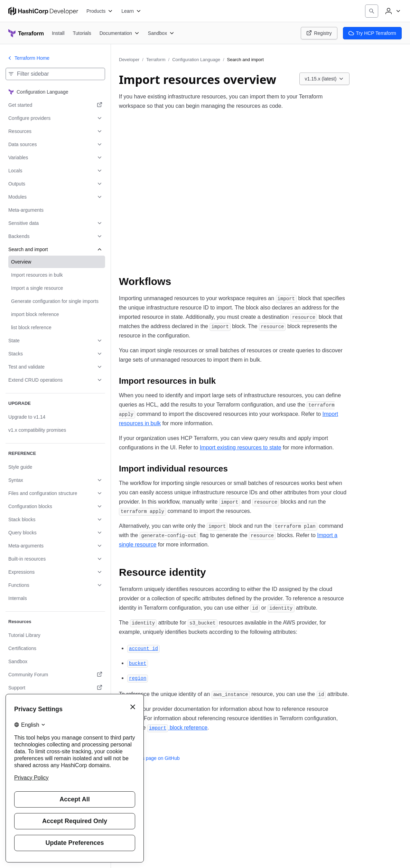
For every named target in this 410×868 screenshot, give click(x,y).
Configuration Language (196, 60)
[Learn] (131, 11)
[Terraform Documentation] (120, 33)
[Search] (372, 11)
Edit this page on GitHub (149, 758)
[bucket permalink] (138, 663)
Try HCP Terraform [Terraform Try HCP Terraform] (372, 33)
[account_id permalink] (143, 648)
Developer (129, 60)
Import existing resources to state (241, 447)
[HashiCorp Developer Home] (43, 11)
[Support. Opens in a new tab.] (55, 688)
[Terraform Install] (58, 33)
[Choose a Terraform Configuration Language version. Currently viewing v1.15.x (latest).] (325, 79)
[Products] (100, 11)
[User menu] (392, 11)
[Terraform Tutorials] (82, 33)
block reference (177, 728)
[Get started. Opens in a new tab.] (55, 105)
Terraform (156, 60)
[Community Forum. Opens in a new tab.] (55, 675)
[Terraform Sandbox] (161, 33)
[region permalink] (138, 678)
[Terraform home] (26, 33)
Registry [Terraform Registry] (319, 33)
